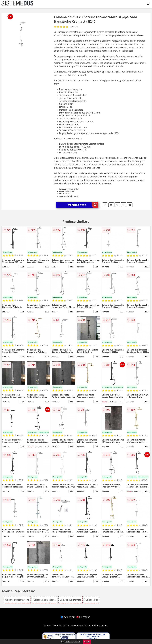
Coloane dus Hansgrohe (17, 600)
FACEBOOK (68, 617)
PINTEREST (83, 617)
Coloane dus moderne (44, 600)
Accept (87, 642)
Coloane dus (92, 600)
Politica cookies (100, 626)
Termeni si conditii (52, 626)
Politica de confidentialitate (77, 626)
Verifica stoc (83, 205)
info (22, 267)
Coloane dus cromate (71, 600)
